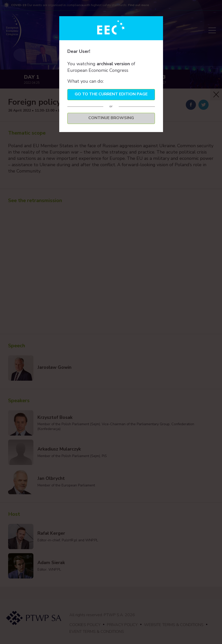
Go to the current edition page (111, 94)
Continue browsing (111, 118)
